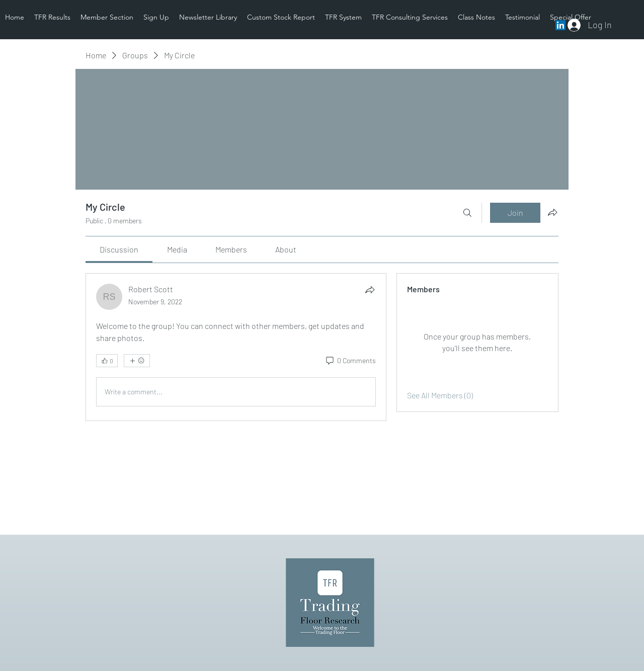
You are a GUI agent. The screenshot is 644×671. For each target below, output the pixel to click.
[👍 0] (107, 361)
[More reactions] (137, 361)
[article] (236, 347)
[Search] (467, 213)
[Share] (370, 290)
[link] (119, 249)
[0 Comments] (350, 361)
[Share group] (552, 212)
